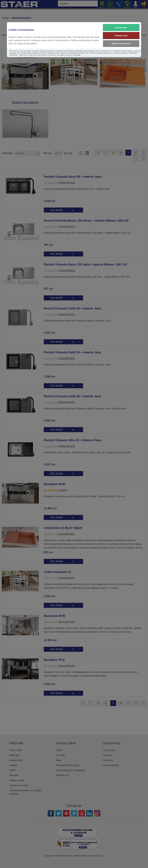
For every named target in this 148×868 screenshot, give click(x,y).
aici (79, 55)
